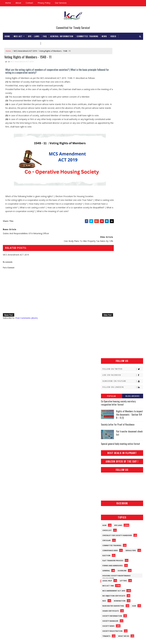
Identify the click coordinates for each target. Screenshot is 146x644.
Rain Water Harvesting (113, 334)
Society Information (112, 344)
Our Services (61, 3)
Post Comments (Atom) (27, 326)
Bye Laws (118, 254)
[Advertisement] (122, 66)
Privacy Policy (44, 3)
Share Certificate (111, 339)
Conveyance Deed (110, 279)
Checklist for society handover (117, 264)
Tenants (106, 365)
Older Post (92, 323)
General (106, 299)
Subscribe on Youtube (123, 110)
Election (106, 284)
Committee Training (87, 36)
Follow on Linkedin (123, 116)
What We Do (124, 365)
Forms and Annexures (113, 294)
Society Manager (110, 349)
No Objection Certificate (114, 324)
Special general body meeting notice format (120, 172)
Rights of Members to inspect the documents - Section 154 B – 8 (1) (129, 143)
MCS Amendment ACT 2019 (25, 51)
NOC (104, 329)
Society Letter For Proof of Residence (118, 153)
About (18, 3)
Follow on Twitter (123, 97)
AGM (104, 254)
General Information (62, 36)
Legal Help (107, 309)
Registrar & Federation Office (22, 43)
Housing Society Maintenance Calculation (116, 305)
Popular (112, 124)
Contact (29, 3)
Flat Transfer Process (113, 289)
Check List (107, 259)
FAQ (45, 36)
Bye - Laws (34, 36)
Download (47, 43)
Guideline (122, 299)
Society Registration (112, 360)
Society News (108, 355)
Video (113, 36)
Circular (107, 269)
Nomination (120, 329)
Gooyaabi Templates (43, 639)
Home (8, 3)
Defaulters (131, 279)
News (104, 36)
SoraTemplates (17, 639)
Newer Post (9, 323)
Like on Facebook (123, 103)
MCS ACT (18, 36)
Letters (123, 309)
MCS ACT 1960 (108, 314)
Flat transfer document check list (129, 162)
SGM (134, 334)
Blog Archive (133, 124)
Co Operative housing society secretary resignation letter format (118, 131)
